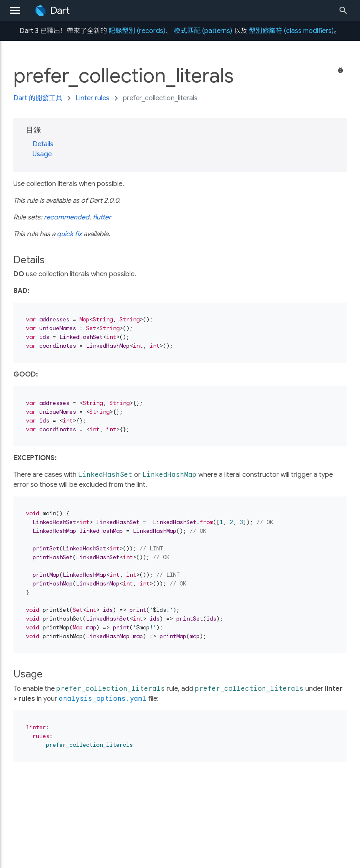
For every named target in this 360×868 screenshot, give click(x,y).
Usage (42, 154)
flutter (102, 217)
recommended (67, 217)
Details (43, 144)
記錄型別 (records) (137, 31)
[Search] (346, 10)
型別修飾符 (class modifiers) (291, 31)
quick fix (69, 234)
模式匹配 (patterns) (203, 31)
